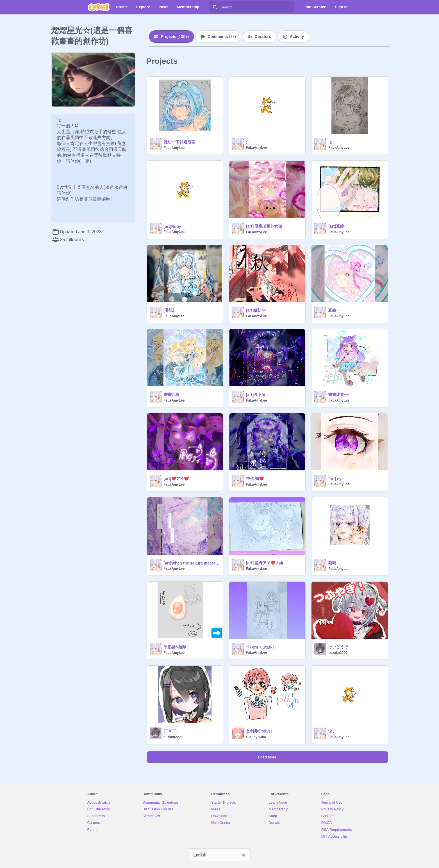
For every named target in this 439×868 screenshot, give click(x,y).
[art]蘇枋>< (256, 310)
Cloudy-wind (256, 737)
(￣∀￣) (170, 731)
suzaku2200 (338, 653)
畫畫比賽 (172, 395)
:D (330, 142)
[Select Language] (220, 855)
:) (247, 142)
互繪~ (333, 310)
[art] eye (336, 479)
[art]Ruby (172, 226)
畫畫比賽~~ (338, 395)
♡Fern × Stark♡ (261, 647)
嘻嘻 (332, 563)
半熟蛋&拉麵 (175, 647)
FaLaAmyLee (174, 148)
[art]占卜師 (256, 395)
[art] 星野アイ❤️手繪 (265, 563)
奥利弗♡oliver (259, 731)
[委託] (169, 310)
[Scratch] (99, 7)
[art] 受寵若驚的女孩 (264, 226)
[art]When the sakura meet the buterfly (192, 563)
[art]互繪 (336, 226)
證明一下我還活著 (179, 142)
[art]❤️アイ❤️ (176, 479)
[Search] (215, 7)
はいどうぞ (338, 647)
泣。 (332, 731)
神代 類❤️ (255, 479)
